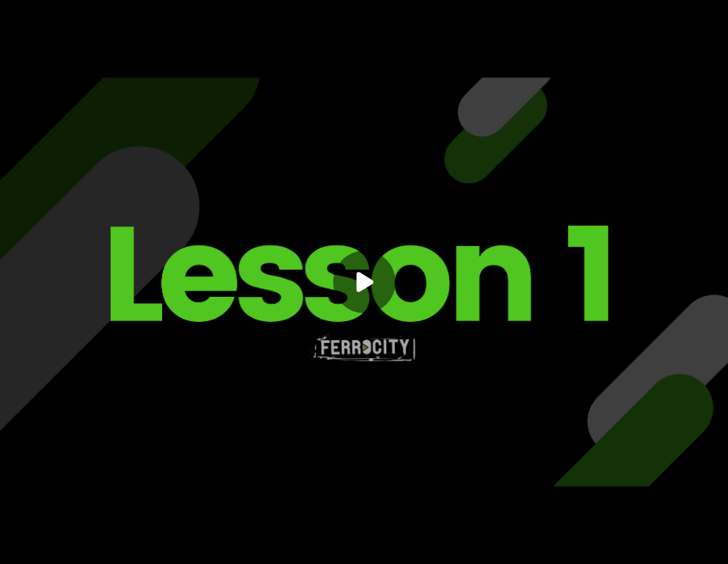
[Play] (364, 282)
